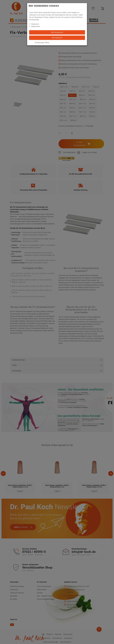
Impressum (35, 24)
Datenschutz (36, 26)
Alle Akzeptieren (57, 32)
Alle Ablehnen (57, 38)
